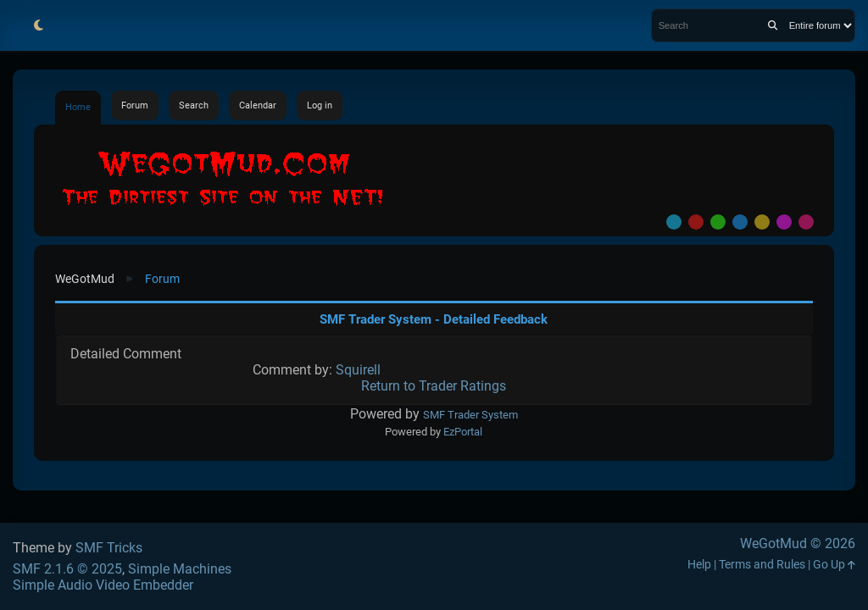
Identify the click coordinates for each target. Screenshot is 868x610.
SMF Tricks (109, 548)
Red (696, 222)
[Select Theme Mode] (38, 25)
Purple (784, 222)
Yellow (762, 222)
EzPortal (463, 432)
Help (699, 565)
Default (674, 222)
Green (718, 222)
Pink (806, 222)
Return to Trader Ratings (434, 386)
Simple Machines (180, 569)
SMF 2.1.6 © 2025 (67, 569)
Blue (740, 222)
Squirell (358, 370)
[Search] (773, 25)
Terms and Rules (762, 565)
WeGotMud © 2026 (798, 543)
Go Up (834, 565)
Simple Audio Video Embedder (103, 585)
